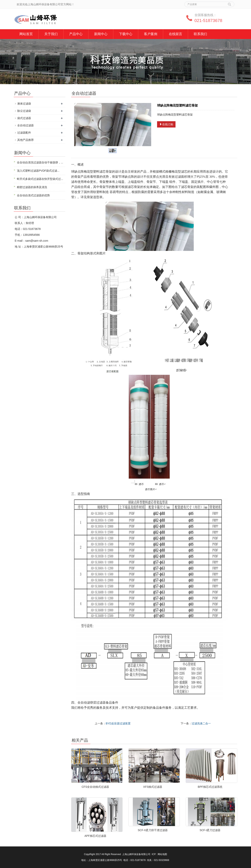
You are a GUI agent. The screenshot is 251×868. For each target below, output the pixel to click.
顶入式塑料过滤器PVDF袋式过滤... (38, 171)
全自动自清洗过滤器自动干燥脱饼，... (40, 162)
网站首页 (26, 34)
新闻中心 (101, 34)
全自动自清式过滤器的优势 (33, 195)
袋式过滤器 (24, 118)
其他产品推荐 (25, 140)
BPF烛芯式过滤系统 (210, 787)
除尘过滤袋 (24, 111)
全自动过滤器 (25, 125)
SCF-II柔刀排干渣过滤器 (153, 830)
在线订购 (166, 124)
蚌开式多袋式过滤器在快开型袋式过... (40, 179)
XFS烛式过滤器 (153, 787)
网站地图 (162, 854)
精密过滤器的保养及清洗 (32, 187)
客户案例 (151, 34)
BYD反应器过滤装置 (118, 723)
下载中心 (126, 34)
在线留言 (176, 34)
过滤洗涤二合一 (201, 723)
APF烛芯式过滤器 (95, 836)
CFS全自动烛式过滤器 (95, 787)
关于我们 (51, 34)
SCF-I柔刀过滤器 (210, 830)
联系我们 (200, 34)
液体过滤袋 (24, 104)
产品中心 (76, 34)
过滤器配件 (24, 133)
